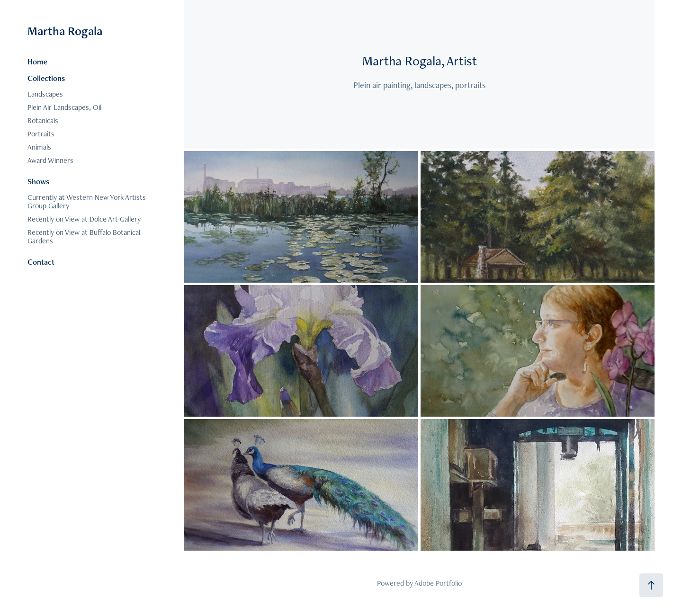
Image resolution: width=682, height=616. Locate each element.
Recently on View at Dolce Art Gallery (84, 219)
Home (37, 62)
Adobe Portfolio (438, 583)
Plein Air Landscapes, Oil (64, 107)
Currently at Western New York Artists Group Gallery (87, 201)
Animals (39, 147)
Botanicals (43, 121)
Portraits (41, 134)
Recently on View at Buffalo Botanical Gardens (84, 237)
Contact (41, 262)
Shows (38, 181)
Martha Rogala (65, 31)
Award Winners (50, 160)
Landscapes (45, 94)
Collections (46, 78)
